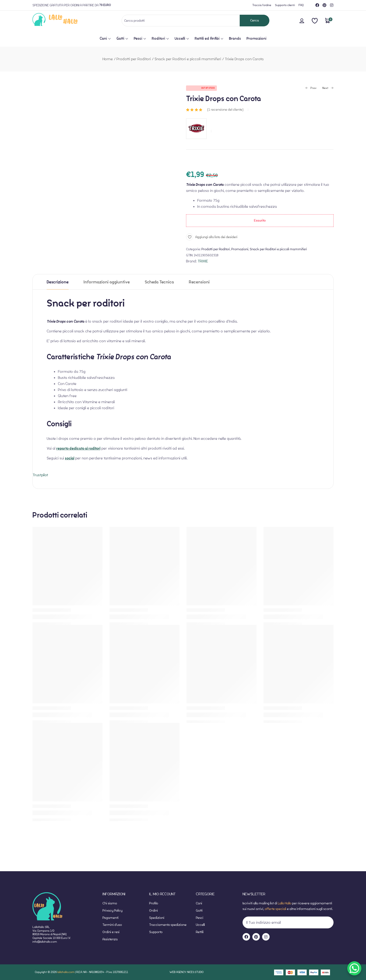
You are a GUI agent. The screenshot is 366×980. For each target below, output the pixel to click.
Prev (311, 88)
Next (328, 88)
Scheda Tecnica (159, 282)
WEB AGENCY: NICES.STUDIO (187, 972)
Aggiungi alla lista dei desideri (216, 237)
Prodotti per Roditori (134, 59)
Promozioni (240, 249)
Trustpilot (40, 475)
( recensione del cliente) (225, 109)
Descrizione (58, 282)
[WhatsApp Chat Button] (354, 968)
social (70, 458)
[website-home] (63, 20)
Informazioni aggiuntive (107, 282)
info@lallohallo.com (45, 942)
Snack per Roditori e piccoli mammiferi (188, 59)
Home (108, 59)
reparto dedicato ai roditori (78, 448)
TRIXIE (203, 261)
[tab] (58, 282)
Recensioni (199, 282)
